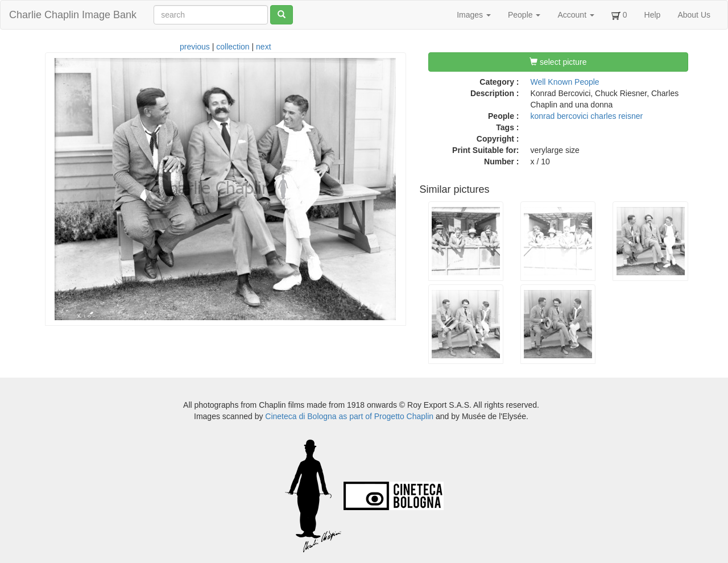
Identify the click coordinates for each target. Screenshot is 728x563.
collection (233, 47)
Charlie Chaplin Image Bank (73, 15)
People (524, 15)
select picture (558, 62)
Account (576, 15)
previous (195, 47)
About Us (694, 15)
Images (474, 15)
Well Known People (565, 82)
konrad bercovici (560, 116)
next (263, 47)
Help (653, 15)
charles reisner (617, 116)
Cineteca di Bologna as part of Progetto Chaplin (349, 416)
